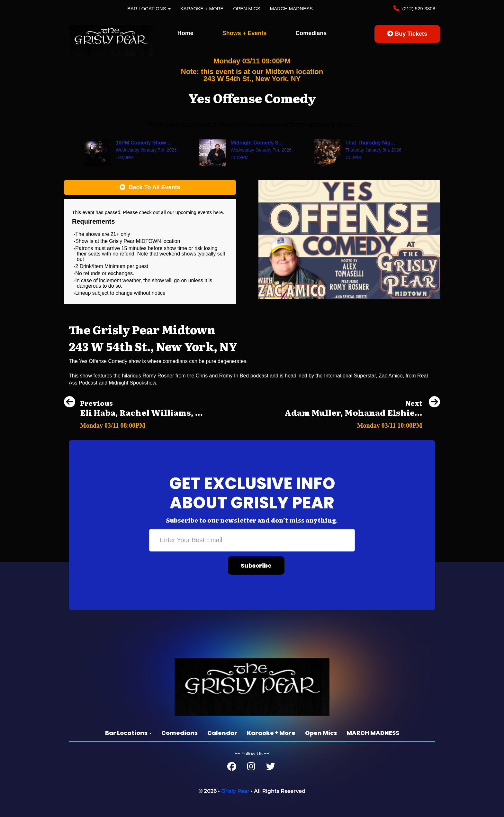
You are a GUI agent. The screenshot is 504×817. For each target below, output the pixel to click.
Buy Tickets (407, 34)
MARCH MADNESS (291, 9)
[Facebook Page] (232, 768)
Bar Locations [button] (149, 9)
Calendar (222, 733)
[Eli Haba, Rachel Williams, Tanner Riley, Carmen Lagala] (133, 424)
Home (185, 33)
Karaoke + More (202, 9)
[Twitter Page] (271, 768)
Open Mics (247, 9)
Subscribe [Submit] (256, 565)
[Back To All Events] (150, 188)
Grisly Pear (235, 791)
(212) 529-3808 (418, 9)
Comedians (311, 33)
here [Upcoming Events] (218, 212)
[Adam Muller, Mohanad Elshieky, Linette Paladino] (362, 424)
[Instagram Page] (251, 768)
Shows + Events (245, 33)
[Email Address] (252, 540)
